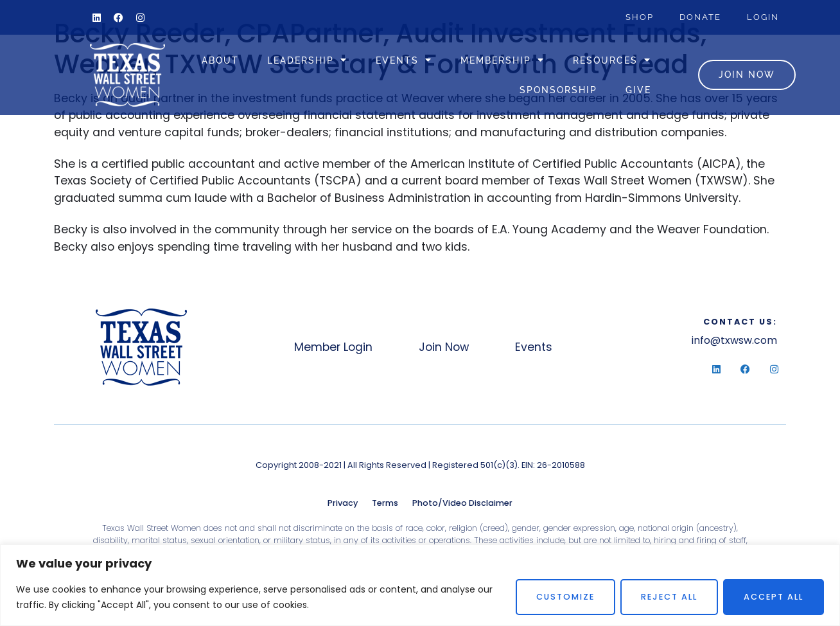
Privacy (343, 503)
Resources (612, 60)
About (220, 60)
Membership (503, 60)
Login (763, 17)
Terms (385, 503)
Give (638, 90)
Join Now (444, 347)
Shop (640, 17)
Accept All (774, 597)
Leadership (307, 60)
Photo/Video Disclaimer (462, 503)
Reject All (669, 597)
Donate (700, 17)
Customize (565, 597)
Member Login (333, 347)
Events (404, 60)
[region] (420, 585)
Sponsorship (558, 90)
